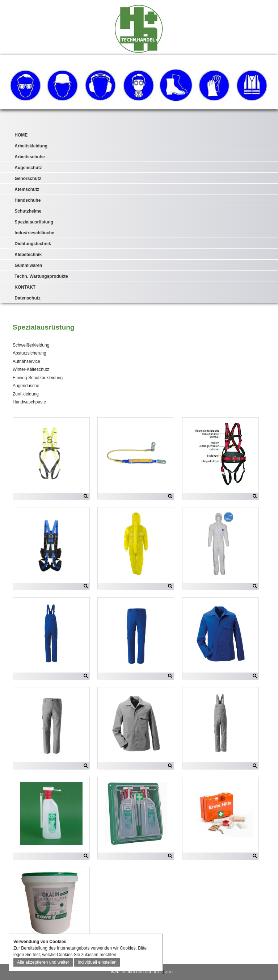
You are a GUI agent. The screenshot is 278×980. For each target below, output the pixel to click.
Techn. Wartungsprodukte (41, 276)
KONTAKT (25, 287)
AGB (169, 972)
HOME (21, 135)
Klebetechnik (28, 255)
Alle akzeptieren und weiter (43, 962)
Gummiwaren (28, 265)
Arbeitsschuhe (30, 157)
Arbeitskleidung (31, 146)
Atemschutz (27, 189)
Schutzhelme (28, 211)
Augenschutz (28, 168)
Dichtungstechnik (33, 244)
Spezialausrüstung (34, 222)
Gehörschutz (28, 179)
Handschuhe (28, 200)
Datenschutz (27, 298)
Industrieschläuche (34, 233)
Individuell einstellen (97, 962)
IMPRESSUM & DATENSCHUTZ (136, 972)
